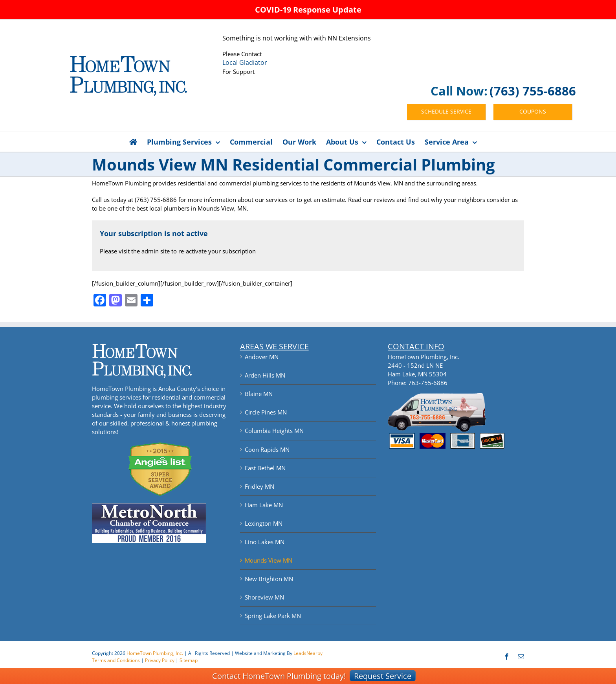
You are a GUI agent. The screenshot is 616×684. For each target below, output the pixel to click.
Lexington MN (264, 523)
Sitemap (189, 660)
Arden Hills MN (265, 375)
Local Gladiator (245, 62)
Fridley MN (259, 486)
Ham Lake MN (264, 505)
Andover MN (262, 357)
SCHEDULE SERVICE (446, 111)
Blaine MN (259, 394)
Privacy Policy (160, 660)
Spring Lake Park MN (273, 616)
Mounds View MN (269, 560)
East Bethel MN (265, 468)
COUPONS (533, 111)
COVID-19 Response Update (308, 10)
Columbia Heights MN (274, 431)
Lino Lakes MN (265, 542)
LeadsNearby (308, 653)
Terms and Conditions (116, 660)
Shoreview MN (264, 597)
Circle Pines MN (266, 412)
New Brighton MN (269, 579)
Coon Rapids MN (267, 449)
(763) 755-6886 (533, 91)
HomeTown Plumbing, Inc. (155, 653)
